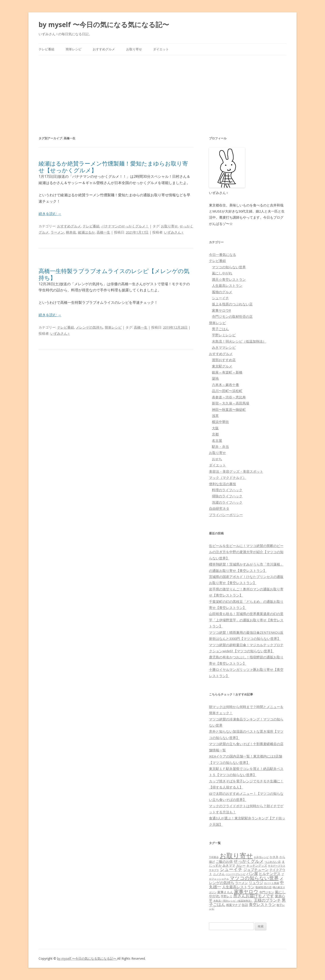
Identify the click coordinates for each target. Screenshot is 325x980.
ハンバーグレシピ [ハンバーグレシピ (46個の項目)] (236, 874)
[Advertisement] (162, 89)
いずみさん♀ (174, 232)
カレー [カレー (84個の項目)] (241, 865)
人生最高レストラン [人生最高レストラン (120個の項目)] (238, 887)
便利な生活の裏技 (223, 484)
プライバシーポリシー (226, 515)
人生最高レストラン (227, 285)
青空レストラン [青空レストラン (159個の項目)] (262, 904)
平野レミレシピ (224, 335)
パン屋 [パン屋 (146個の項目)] (252, 874)
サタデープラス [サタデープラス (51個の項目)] (277, 866)
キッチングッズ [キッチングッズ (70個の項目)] (257, 865)
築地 (215, 378)
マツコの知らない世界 (229, 267)
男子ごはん (220, 329)
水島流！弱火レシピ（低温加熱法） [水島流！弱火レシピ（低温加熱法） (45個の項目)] (233, 901)
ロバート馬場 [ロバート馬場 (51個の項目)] (272, 883)
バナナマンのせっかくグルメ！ (125, 226)
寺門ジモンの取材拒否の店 (232, 316)
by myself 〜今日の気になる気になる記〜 (104, 25)
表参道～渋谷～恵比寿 (229, 397)
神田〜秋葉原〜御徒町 (229, 409)
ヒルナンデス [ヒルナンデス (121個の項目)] (270, 874)
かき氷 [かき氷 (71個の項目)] (274, 857)
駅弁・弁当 (220, 447)
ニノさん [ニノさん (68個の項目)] (219, 874)
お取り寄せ (134, 49)
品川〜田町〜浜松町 (227, 391)
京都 (215, 434)
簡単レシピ (74, 49)
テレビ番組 (46, 49)
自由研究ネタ (219, 508)
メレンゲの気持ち (89, 327)
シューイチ (220, 298)
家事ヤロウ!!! (221, 310)
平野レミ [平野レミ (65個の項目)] (227, 896)
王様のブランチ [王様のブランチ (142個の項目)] (267, 900)
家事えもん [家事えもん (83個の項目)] (225, 892)
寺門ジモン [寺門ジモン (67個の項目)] (267, 892)
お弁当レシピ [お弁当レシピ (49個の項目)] (261, 857)
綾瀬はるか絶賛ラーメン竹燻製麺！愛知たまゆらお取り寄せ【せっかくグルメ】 (113, 167)
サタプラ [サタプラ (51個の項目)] (214, 870)
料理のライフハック (227, 490)
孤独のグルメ (222, 292)
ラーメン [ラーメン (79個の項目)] (241, 883)
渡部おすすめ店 (224, 360)
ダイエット (161, 49)
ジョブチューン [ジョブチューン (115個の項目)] (256, 870)
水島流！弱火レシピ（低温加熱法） (239, 341)
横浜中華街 (220, 422)
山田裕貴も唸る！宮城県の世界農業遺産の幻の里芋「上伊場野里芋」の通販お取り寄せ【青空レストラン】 (246, 620)
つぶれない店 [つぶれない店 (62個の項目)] (273, 862)
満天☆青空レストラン (229, 279)
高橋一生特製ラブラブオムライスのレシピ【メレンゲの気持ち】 (114, 274)
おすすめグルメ (104, 49)
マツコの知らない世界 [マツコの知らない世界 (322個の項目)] (254, 878)
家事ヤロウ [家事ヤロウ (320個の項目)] (246, 891)
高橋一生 (103, 232)
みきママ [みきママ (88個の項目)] (229, 865)
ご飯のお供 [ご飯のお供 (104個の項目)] (224, 861)
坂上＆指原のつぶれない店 (232, 304)
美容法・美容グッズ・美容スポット (236, 471)
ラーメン (57, 232)
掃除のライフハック (227, 496)
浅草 (215, 416)
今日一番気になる (223, 255)
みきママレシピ (224, 347)
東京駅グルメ (222, 366)
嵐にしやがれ (222, 273)
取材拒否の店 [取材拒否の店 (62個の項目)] (264, 887)
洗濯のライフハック (227, 502)
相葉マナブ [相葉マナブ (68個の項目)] (233, 905)
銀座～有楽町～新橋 (227, 372)
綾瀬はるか (86, 232)
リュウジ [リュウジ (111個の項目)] (256, 883)
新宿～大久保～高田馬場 (231, 403)
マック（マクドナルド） (228, 477)
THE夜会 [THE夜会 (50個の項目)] (214, 857)
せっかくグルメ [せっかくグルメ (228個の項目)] (249, 861)
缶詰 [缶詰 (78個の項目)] (245, 905)
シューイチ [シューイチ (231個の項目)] (231, 869)
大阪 (215, 428)
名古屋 (217, 440)
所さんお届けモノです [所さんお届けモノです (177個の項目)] (254, 896)
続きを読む (50, 214)
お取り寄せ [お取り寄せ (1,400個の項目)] (236, 856)
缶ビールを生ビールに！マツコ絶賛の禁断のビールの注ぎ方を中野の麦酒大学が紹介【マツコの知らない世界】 (246, 552)
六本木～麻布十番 (225, 385)
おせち (217, 459)
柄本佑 (71, 232)
